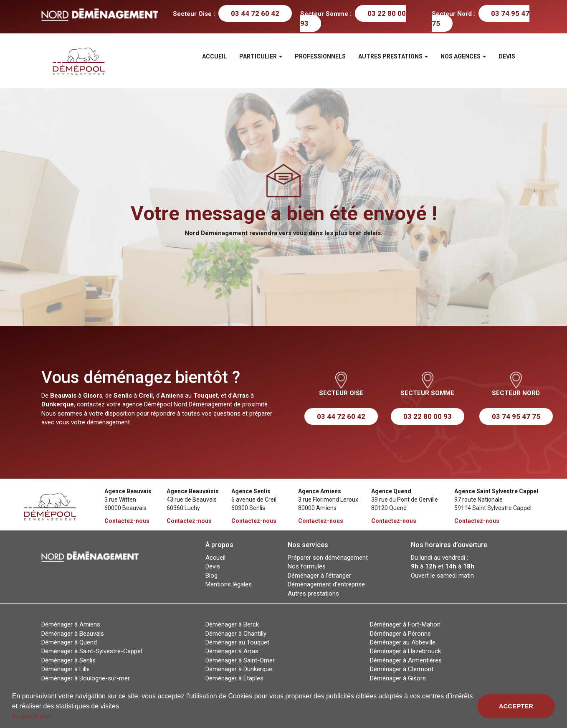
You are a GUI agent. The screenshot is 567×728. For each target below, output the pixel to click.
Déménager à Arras (232, 651)
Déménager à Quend (69, 642)
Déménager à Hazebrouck (405, 651)
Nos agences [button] (463, 56)
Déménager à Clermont (402, 669)
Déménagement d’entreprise (326, 584)
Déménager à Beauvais (73, 634)
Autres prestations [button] (393, 56)
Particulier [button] (261, 56)
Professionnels (320, 56)
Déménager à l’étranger (319, 576)
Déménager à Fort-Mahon (405, 624)
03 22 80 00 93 (428, 416)
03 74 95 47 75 (481, 18)
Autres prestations (313, 594)
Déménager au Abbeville (403, 642)
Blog (211, 576)
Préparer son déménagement (328, 558)
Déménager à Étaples (234, 678)
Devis (507, 56)
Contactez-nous (127, 521)
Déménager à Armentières (406, 660)
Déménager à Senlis (68, 660)
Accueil (214, 56)
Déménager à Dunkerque (239, 669)
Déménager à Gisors (398, 678)
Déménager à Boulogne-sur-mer (86, 678)
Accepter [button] (516, 706)
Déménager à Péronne (400, 634)
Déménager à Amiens (71, 624)
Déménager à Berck (232, 624)
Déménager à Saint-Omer (240, 660)
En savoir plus (32, 716)
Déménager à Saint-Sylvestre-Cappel (92, 651)
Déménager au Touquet (237, 642)
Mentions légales (229, 584)
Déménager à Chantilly (236, 634)
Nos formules (307, 566)
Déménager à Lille (66, 669)
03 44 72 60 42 (255, 13)
